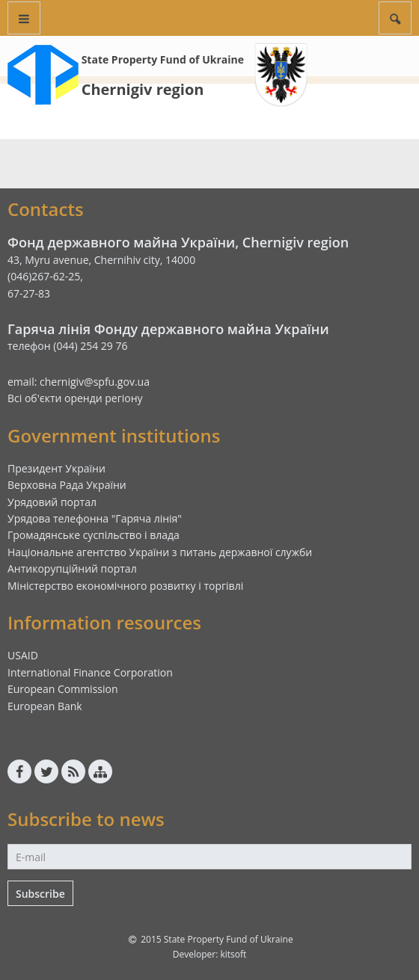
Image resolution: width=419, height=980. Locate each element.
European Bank (45, 706)
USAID (23, 655)
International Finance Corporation (90, 672)
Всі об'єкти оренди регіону (75, 398)
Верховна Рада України (67, 485)
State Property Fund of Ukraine (163, 59)
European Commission (63, 689)
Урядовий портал (52, 502)
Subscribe (40, 894)
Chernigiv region (143, 89)
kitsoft (233, 954)
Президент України (56, 468)
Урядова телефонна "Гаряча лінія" (95, 518)
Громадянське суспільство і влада (94, 535)
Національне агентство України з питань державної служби (160, 552)
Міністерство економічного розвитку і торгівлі (125, 586)
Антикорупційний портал (72, 568)
